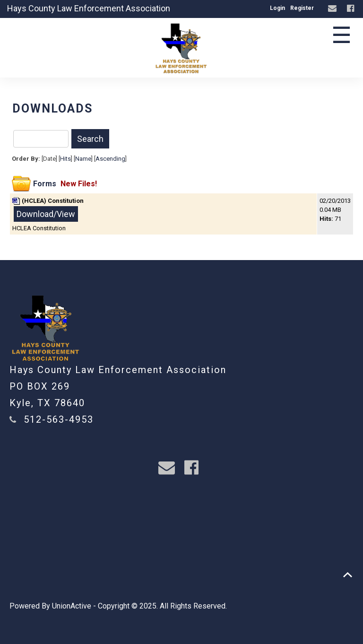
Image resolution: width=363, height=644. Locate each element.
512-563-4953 (59, 419)
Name (83, 159)
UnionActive (72, 606)
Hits (65, 159)
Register (302, 8)
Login (277, 8)
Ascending (110, 159)
